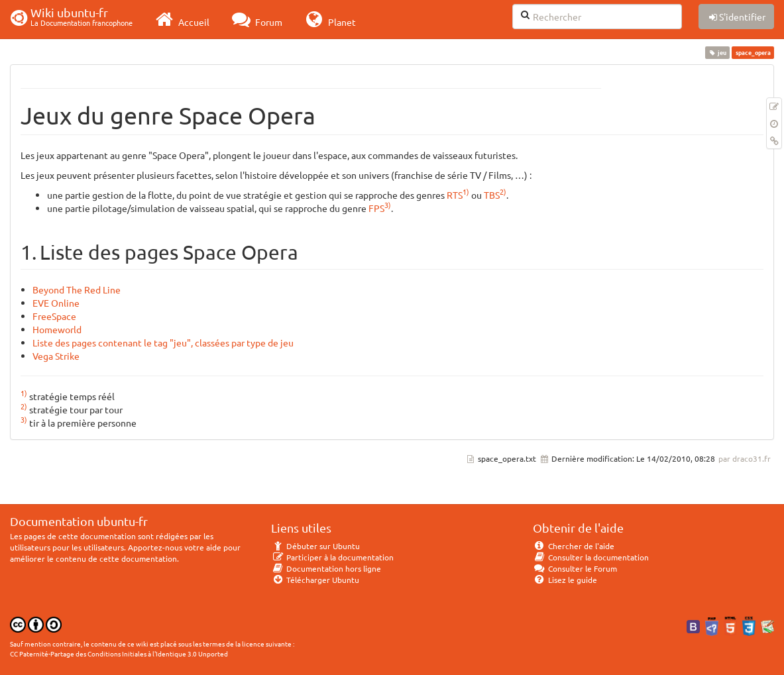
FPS (376, 208)
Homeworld (57, 329)
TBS (492, 195)
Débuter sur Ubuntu (315, 546)
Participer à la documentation (332, 557)
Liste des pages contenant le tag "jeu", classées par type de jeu (163, 342)
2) (503, 191)
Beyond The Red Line (77, 289)
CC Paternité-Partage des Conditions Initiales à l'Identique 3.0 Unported (119, 653)
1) (466, 191)
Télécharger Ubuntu (315, 580)
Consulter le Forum (575, 568)
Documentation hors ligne (326, 568)
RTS (455, 195)
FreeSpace (54, 316)
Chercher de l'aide (574, 546)
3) (388, 205)
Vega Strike (56, 356)
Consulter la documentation (591, 557)
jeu (718, 52)
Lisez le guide (565, 580)
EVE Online (56, 303)
